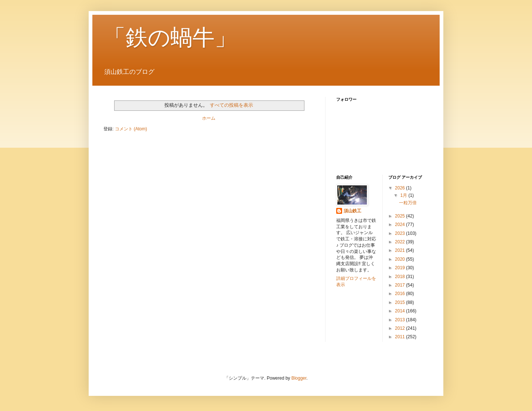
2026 (400, 188)
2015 (400, 302)
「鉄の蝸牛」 (170, 37)
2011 (400, 337)
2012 (400, 328)
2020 (400, 259)
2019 (400, 268)
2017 (400, 285)
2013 (400, 320)
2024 (400, 225)
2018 (400, 277)
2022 (400, 242)
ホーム (209, 118)
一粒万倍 (408, 203)
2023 (400, 233)
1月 (404, 195)
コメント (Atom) (131, 129)
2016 (400, 294)
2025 (400, 216)
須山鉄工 (352, 211)
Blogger (299, 378)
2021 (400, 250)
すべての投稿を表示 (231, 105)
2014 (400, 311)
